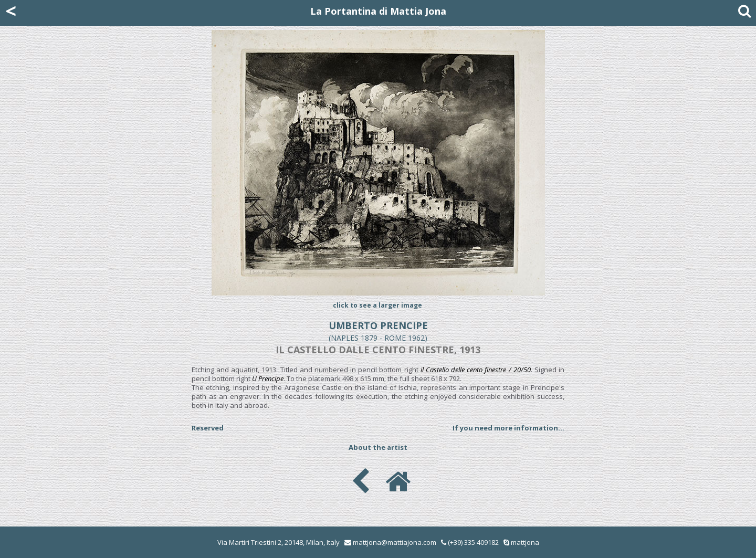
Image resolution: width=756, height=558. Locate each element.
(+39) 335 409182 (470, 542)
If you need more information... (508, 428)
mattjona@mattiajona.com (395, 542)
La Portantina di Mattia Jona (378, 11)
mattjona (525, 542)
